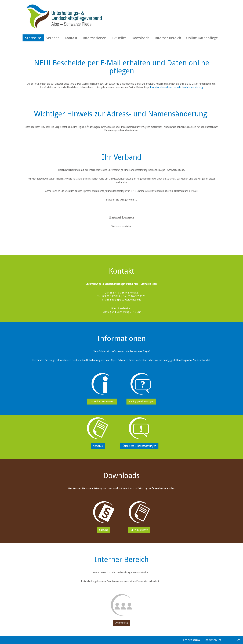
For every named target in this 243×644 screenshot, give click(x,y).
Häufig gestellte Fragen (141, 402)
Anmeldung (122, 623)
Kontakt (71, 38)
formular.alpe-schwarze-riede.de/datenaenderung (176, 87)
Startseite (33, 38)
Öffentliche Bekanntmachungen (139, 446)
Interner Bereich (168, 38)
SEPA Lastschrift (139, 530)
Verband (53, 38)
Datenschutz (212, 640)
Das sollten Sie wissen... (102, 402)
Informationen (94, 38)
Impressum (191, 640)
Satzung (104, 530)
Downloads (141, 38)
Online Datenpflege (202, 38)
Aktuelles (119, 38)
